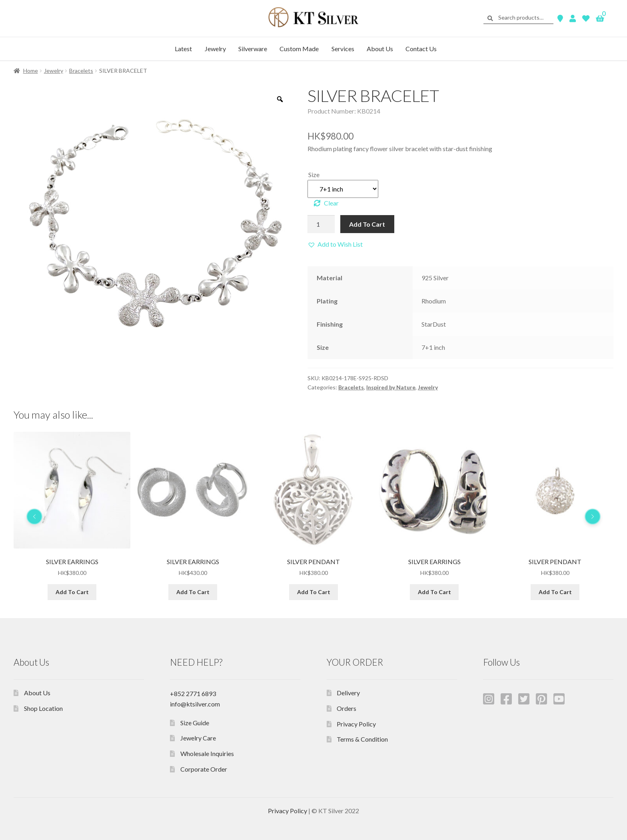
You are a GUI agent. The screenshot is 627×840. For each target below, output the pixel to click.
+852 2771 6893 (193, 693)
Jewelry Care (198, 738)
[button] (335, 244)
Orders (346, 708)
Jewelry (215, 49)
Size (314, 175)
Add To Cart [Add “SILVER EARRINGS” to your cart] (72, 592)
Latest (183, 49)
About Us (380, 49)
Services (343, 49)
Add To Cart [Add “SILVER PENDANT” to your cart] (434, 592)
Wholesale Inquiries (207, 753)
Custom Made (299, 49)
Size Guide (195, 723)
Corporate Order (204, 769)
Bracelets (81, 71)
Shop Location (43, 708)
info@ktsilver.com (195, 704)
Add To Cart (367, 224)
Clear (331, 203)
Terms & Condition (362, 739)
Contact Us (421, 49)
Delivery (348, 693)
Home (31, 71)
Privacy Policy (356, 724)
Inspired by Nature (391, 387)
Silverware (253, 49)
